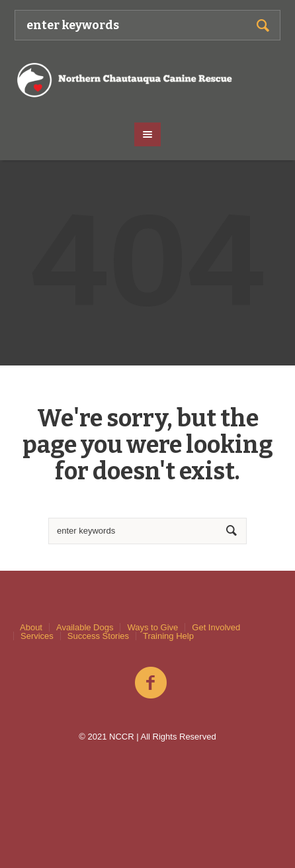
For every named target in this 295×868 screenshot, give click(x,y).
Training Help (168, 636)
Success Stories (98, 636)
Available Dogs (85, 627)
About (31, 627)
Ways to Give (152, 627)
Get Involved (216, 627)
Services (37, 636)
